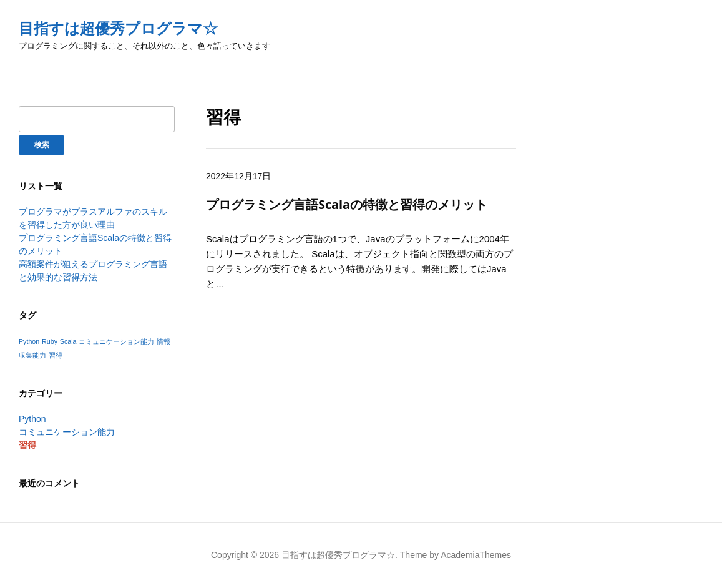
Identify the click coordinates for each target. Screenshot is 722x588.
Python (32, 419)
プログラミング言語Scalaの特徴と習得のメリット (347, 204)
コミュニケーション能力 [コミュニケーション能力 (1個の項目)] (116, 341)
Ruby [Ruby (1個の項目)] (50, 341)
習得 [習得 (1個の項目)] (56, 355)
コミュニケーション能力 (67, 432)
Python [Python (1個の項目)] (29, 341)
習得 (27, 445)
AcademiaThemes (476, 555)
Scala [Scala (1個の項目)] (68, 341)
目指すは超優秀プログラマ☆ (118, 28)
